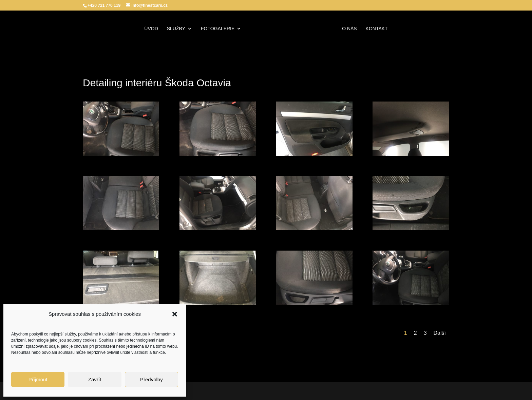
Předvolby (151, 379)
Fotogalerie (218, 29)
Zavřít (95, 379)
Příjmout (38, 379)
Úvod (151, 29)
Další (440, 333)
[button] (175, 314)
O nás (349, 29)
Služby (176, 29)
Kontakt (377, 29)
